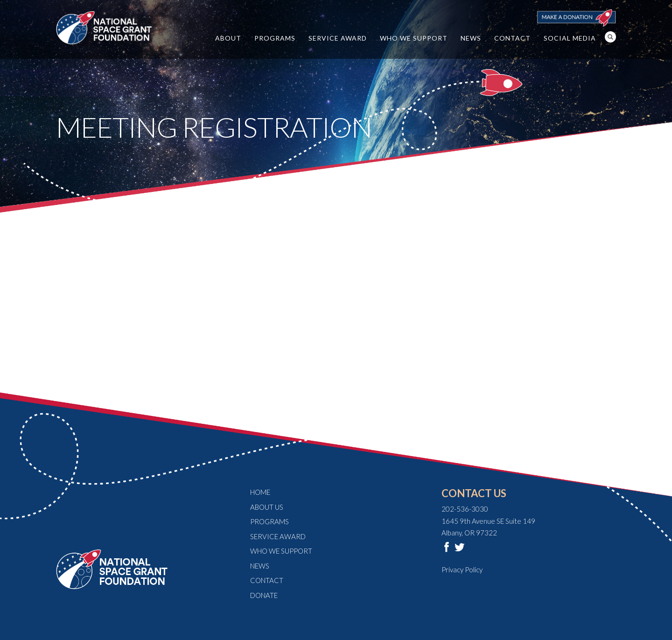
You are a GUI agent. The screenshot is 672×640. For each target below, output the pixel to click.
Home (260, 492)
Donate (264, 595)
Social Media (570, 38)
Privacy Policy (462, 570)
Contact (512, 38)
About (228, 38)
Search (610, 37)
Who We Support (414, 38)
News (471, 38)
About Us (267, 507)
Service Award (338, 38)
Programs (275, 38)
